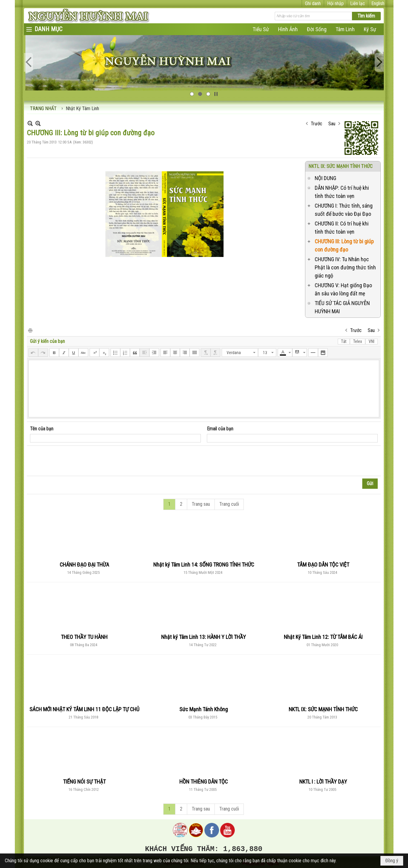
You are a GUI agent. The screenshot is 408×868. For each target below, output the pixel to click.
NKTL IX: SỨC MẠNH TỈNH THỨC (340, 166)
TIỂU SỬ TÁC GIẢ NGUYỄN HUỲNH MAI (342, 307)
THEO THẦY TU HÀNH (84, 637)
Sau (332, 124)
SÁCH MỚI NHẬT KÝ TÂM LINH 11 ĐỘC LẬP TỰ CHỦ (84, 709)
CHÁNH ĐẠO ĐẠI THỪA (84, 565)
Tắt (344, 341)
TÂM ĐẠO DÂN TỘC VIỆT (323, 565)
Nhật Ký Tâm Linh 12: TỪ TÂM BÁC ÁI (323, 637)
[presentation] (76, 461)
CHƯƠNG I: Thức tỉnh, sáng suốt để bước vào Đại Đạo (344, 210)
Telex (358, 341)
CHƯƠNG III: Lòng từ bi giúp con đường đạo (344, 245)
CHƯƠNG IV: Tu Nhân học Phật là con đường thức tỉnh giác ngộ (345, 267)
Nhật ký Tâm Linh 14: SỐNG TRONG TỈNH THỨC (204, 565)
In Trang (30, 330)
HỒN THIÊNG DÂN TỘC (204, 782)
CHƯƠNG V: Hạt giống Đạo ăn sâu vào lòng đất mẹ (343, 289)
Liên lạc (358, 3)
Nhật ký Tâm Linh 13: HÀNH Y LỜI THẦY (204, 637)
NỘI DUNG (325, 178)
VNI (372, 341)
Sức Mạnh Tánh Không (204, 709)
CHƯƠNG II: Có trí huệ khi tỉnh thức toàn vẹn (342, 228)
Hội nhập (335, 3)
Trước (317, 124)
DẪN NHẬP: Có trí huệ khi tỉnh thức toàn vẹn (342, 192)
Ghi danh (313, 3)
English (378, 3)
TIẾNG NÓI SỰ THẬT (84, 782)
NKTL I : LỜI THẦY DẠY (323, 782)
